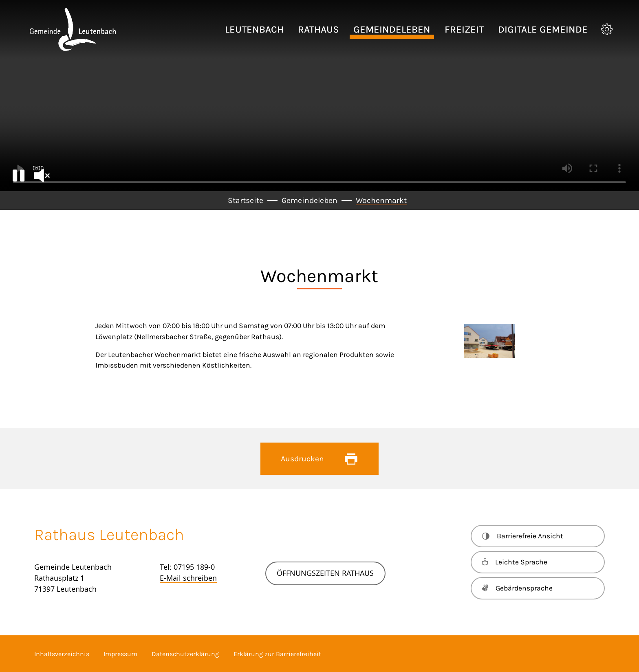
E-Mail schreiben (188, 578)
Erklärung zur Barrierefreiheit (277, 654)
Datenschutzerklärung (185, 654)
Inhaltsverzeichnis (62, 654)
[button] (254, 30)
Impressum (120, 654)
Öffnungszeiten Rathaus (325, 573)
